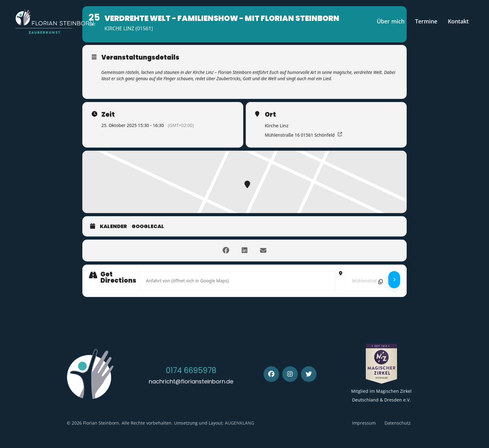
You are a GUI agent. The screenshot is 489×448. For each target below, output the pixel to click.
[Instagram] (290, 374)
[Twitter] (309, 374)
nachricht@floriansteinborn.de (191, 381)
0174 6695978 (191, 370)
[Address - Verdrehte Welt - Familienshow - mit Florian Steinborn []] (238, 281)
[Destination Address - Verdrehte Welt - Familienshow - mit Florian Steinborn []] (365, 281)
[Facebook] (271, 374)
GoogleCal (148, 226)
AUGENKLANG (240, 423)
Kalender (113, 226)
